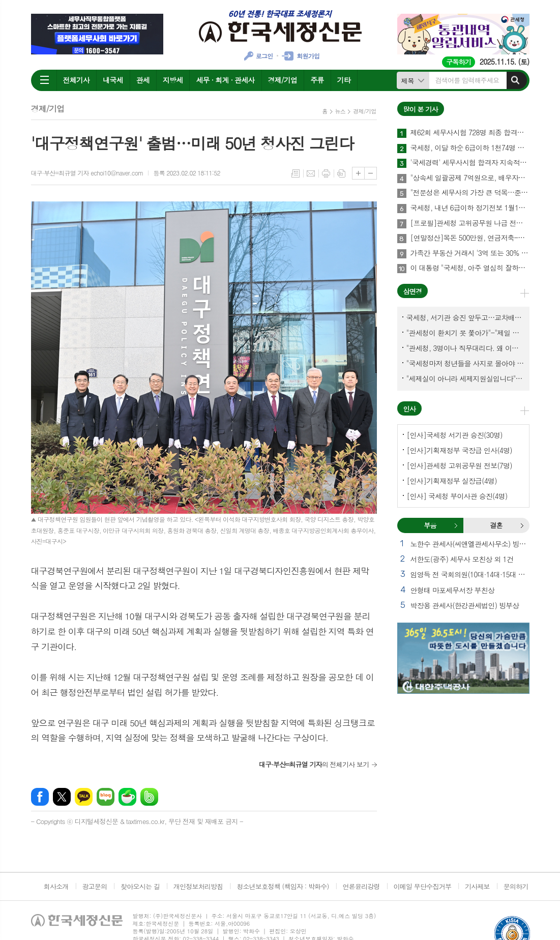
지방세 (173, 80)
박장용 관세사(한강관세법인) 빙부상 (465, 605)
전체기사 (77, 80)
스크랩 (341, 173)
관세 (143, 80)
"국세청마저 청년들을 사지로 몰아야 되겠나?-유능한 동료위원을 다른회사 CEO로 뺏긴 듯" (465, 363)
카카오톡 (84, 797)
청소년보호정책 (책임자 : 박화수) (283, 886)
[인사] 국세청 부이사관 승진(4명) (457, 496)
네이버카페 (127, 797)
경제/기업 (283, 80)
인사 (409, 409)
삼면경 (413, 291)
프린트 (326, 173)
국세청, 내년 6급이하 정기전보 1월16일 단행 (470, 208)
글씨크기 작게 (371, 173)
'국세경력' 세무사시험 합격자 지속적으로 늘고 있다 (470, 163)
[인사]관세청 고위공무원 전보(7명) (460, 465)
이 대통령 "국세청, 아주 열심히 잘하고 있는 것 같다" (470, 268)
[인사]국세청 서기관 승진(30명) (455, 435)
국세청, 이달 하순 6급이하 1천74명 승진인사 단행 (470, 148)
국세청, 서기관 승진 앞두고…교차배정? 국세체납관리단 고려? (465, 317)
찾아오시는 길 (140, 886)
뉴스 (341, 111)
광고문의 (94, 886)
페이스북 (40, 797)
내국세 (113, 80)
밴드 (149, 797)
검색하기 (515, 80)
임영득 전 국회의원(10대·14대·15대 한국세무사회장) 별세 (470, 574)
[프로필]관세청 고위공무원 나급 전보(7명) (470, 223)
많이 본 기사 (421, 109)
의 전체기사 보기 (314, 764)
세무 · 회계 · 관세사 (225, 80)
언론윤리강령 (361, 886)
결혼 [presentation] (496, 525)
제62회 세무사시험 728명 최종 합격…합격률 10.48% (470, 133)
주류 (317, 80)
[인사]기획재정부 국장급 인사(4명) (460, 450)
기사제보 (477, 886)
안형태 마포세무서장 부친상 (453, 590)
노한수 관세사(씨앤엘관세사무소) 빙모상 (470, 544)
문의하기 (516, 886)
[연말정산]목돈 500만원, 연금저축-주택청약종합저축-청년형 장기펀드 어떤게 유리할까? (470, 238)
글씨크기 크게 (358, 173)
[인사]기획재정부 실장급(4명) (452, 481)
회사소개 (56, 886)
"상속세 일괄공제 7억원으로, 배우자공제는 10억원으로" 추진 (470, 178)
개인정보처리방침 (198, 886)
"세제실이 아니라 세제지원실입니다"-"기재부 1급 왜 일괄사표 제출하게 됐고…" (465, 378)
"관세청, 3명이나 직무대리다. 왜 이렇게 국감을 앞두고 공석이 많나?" (465, 348)
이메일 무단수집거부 (423, 886)
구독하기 (459, 62)
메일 (311, 173)
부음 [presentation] (430, 525)
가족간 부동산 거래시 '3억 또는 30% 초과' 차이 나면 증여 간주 (470, 253)
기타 (344, 80)
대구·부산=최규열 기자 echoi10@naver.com (87, 173)
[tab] (430, 525)
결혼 (522, 525)
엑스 (62, 797)
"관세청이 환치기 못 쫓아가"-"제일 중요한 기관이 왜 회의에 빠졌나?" (465, 333)
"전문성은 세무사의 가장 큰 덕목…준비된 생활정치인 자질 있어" (470, 193)
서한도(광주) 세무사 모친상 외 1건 (462, 559)
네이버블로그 (106, 797)
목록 (296, 173)
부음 (456, 525)
